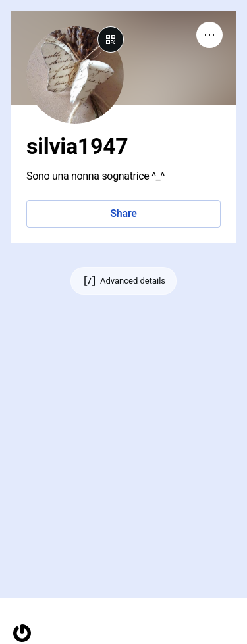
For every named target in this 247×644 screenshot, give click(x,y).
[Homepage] (22, 633)
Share (123, 213)
